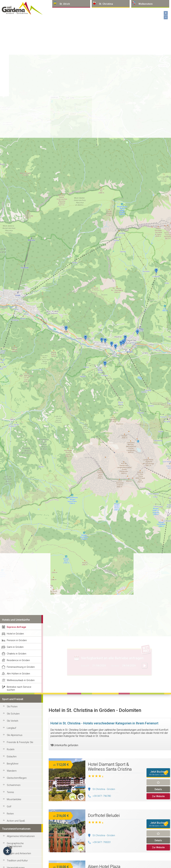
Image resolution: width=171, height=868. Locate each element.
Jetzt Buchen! (158, 773)
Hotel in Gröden (15, 634)
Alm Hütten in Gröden (18, 674)
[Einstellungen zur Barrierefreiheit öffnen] (7, 851)
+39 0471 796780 (99, 796)
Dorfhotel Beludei (104, 815)
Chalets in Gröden (17, 654)
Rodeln (11, 749)
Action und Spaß (16, 821)
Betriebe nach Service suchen (19, 688)
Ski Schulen (13, 714)
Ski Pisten (12, 707)
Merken (158, 782)
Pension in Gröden (17, 640)
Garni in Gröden (15, 647)
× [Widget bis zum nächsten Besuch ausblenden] (11, 847)
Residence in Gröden (18, 660)
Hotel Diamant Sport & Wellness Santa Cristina (110, 767)
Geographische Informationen (15, 845)
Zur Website (158, 796)
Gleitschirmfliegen (17, 778)
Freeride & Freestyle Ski (20, 742)
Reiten (10, 814)
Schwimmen (14, 785)
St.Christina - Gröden (104, 789)
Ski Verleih (12, 721)
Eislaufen (12, 757)
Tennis (10, 792)
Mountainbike (14, 799)
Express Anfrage (16, 627)
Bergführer (13, 764)
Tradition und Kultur (17, 861)
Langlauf (11, 728)
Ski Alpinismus (15, 735)
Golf (9, 806)
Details (158, 789)
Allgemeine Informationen (21, 836)
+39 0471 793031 (99, 842)
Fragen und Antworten (19, 853)
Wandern (12, 771)
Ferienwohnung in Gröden (21, 667)
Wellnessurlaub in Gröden (21, 680)
